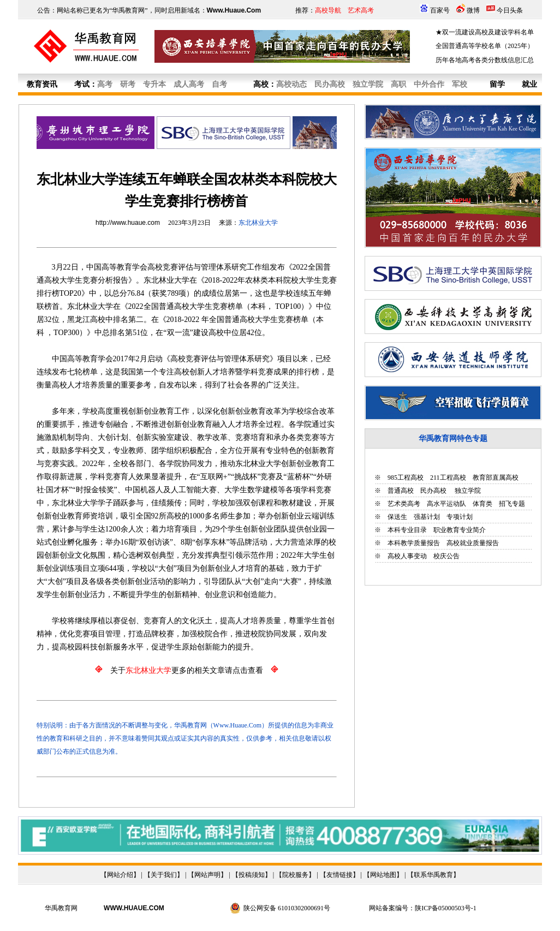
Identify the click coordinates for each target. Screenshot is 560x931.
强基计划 (427, 517)
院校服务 (295, 875)
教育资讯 (42, 84)
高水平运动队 (446, 504)
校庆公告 (446, 556)
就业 (529, 84)
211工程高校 (448, 478)
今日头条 (510, 10)
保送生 (397, 517)
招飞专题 (512, 504)
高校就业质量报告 (473, 543)
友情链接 (339, 875)
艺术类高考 (404, 504)
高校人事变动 (407, 556)
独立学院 (467, 491)
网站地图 (383, 875)
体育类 (482, 504)
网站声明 (207, 875)
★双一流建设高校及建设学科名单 (485, 32)
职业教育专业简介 (460, 530)
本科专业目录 (407, 530)
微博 (473, 10)
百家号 (440, 10)
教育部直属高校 (496, 478)
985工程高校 (406, 478)
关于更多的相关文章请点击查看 (187, 670)
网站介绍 (120, 875)
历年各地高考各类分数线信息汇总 (485, 60)
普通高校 (401, 491)
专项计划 (460, 517)
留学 (497, 84)
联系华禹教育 (433, 875)
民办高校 (433, 491)
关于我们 (164, 875)
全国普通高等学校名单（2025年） (485, 46)
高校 (261, 84)
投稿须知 (252, 875)
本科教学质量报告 (414, 543)
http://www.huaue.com (128, 223)
